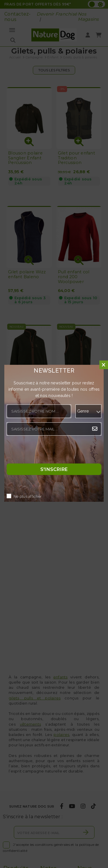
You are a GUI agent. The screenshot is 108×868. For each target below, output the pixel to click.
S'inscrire (54, 469)
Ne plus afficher (28, 497)
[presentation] (50, 451)
